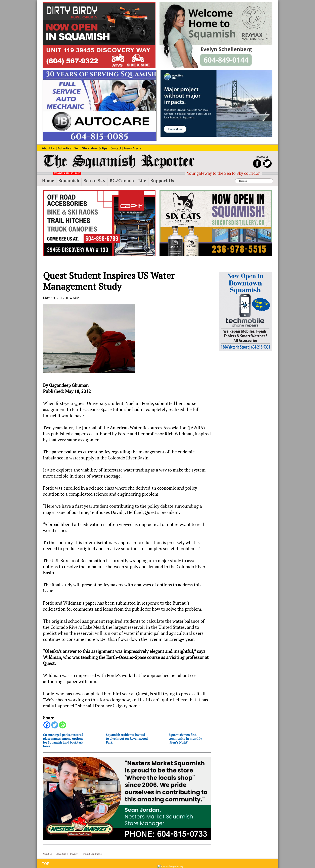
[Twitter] (55, 725)
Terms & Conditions (92, 854)
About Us (48, 854)
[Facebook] (47, 725)
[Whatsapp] (63, 725)
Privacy (74, 854)
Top (46, 864)
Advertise (61, 854)
